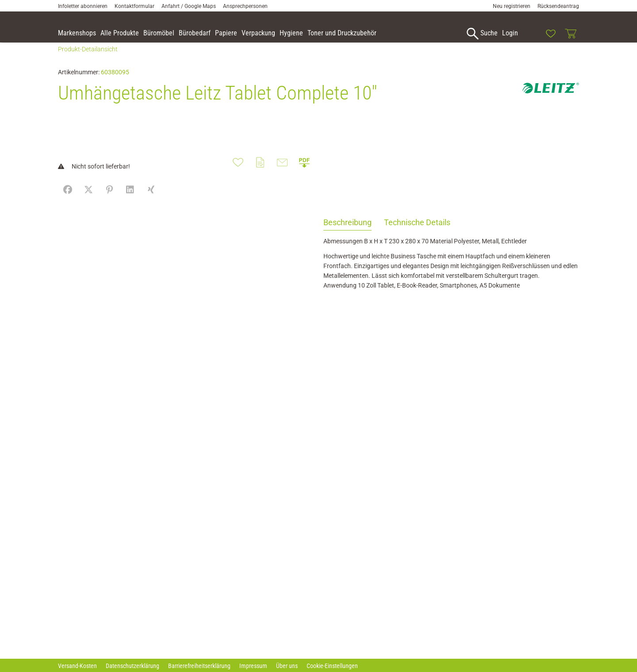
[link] (530, 34)
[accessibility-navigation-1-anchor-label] (481, 34)
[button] (626, 35)
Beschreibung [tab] (347, 234)
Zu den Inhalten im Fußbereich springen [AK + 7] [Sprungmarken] (0, 0)
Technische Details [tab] (417, 234)
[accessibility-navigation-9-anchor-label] (77, 34)
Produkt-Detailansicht (88, 61)
